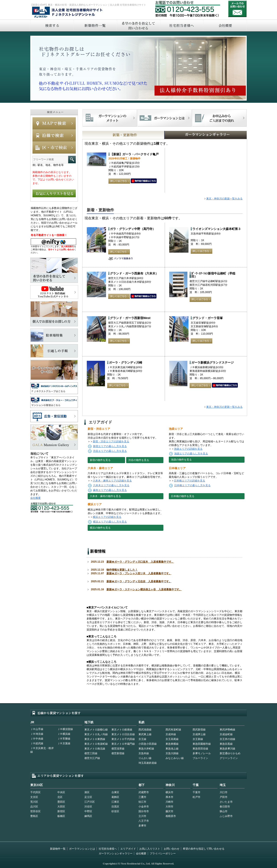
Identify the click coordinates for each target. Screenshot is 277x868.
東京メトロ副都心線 (96, 730)
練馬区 (88, 816)
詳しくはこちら (119, 181)
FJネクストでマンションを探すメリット (110, 118)
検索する (52, 25)
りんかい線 (145, 758)
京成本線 (171, 734)
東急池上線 (172, 749)
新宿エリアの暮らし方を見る (110, 446)
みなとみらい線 (175, 758)
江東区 (115, 802)
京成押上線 (199, 734)
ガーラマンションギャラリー (116, 854)
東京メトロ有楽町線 (96, 744)
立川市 (142, 816)
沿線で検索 (54, 135)
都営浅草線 (118, 749)
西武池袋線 (145, 730)
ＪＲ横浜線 (64, 734)
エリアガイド (128, 849)
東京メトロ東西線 (95, 739)
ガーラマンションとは (82, 849)
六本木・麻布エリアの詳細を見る (112, 481)
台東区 (115, 792)
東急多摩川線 (227, 749)
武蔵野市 (144, 792)
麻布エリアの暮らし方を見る (110, 490)
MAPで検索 (54, 123)
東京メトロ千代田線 (123, 739)
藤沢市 (169, 811)
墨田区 (61, 802)
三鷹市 (142, 797)
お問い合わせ (237, 9)
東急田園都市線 (202, 744)
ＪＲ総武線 (37, 743)
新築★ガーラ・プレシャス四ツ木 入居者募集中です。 (139, 573)
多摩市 (142, 826)
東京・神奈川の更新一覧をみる (224, 407)
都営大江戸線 (92, 758)
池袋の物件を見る (181, 460)
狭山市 (224, 811)
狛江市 (142, 802)
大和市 (169, 807)
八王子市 (144, 821)
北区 (60, 797)
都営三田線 (91, 753)
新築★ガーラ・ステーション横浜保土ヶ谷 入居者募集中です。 (144, 589)
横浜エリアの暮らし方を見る (110, 522)
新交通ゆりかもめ (230, 753)
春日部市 (225, 807)
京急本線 (144, 753)
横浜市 (169, 792)
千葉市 (196, 792)
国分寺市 (144, 811)
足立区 (88, 797)
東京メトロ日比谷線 (123, 734)
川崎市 (169, 802)
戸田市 (224, 797)
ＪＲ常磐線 (64, 739)
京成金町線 (226, 734)
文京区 (34, 797)
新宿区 (61, 811)
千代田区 (35, 792)
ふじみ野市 (226, 816)
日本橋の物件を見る (183, 496)
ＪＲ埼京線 (37, 734)
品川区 (34, 807)
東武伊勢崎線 (227, 730)
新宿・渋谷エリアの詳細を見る (111, 441)
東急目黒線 (226, 744)
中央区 (61, 792)
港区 (87, 792)
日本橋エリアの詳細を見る (190, 481)
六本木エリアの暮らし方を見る (111, 485)
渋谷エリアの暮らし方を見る (110, 451)
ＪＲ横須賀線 (65, 729)
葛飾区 (115, 797)
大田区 (61, 807)
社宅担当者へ (182, 25)
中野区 (88, 811)
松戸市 (196, 797)
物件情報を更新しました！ (122, 570)
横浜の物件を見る (100, 528)
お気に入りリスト (150, 849)
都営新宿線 (118, 753)
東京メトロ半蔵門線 (123, 744)
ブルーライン (200, 758)
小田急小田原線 (148, 744)
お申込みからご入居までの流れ (219, 118)
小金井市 (144, 807)
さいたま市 (226, 802)
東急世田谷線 (200, 749)
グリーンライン (229, 758)
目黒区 (115, 807)
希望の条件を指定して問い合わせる (138, 25)
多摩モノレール (202, 753)
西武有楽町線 (173, 730)
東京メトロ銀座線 (122, 730)
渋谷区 (88, 807)
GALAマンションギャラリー (192, 135)
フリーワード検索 (72, 160)
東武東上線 (145, 734)
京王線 (142, 739)
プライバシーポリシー (163, 854)
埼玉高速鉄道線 (148, 763)
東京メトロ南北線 (95, 749)
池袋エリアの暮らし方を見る (191, 454)
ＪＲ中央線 (37, 739)
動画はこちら (144, 181)
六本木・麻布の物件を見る (105, 496)
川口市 (224, 792)
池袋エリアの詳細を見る (188, 449)
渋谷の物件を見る (139, 460)
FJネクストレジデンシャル (68, 13)
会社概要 (225, 25)
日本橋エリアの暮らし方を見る (192, 485)
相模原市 (171, 816)
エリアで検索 (54, 148)
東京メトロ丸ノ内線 (96, 734)
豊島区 (34, 816)
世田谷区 (35, 811)
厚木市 (169, 797)
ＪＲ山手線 (37, 729)
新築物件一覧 (95, 25)
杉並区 (115, 811)
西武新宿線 (199, 730)
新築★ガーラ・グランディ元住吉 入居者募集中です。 (139, 581)
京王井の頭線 (227, 739)
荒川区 (34, 802)
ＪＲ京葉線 (64, 743)
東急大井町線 (146, 749)
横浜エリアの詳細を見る (107, 517)
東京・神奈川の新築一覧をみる (224, 199)
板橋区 (61, 816)
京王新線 (198, 739)
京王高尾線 (172, 739)
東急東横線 (172, 744)
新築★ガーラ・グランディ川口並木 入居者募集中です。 (140, 562)
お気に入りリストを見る (54, 193)
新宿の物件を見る (100, 460)
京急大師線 (172, 753)
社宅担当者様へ (108, 849)
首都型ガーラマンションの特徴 (165, 118)
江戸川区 (90, 802)
